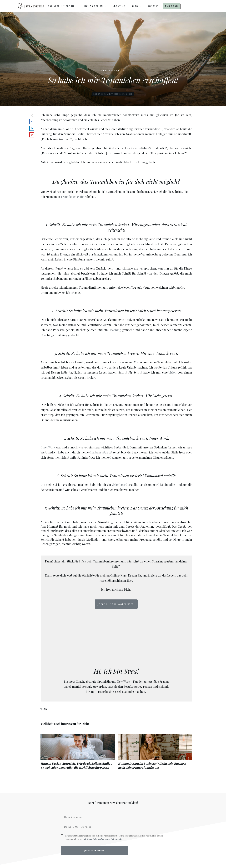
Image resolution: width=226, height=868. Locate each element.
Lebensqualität (103, 94)
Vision (173, 372)
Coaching (115, 330)
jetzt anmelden (94, 851)
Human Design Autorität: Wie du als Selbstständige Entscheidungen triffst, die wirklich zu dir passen (78, 753)
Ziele (129, 94)
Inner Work (48, 447)
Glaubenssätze (99, 452)
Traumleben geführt (74, 197)
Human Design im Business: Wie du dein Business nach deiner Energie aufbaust (155, 753)
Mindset (119, 94)
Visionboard (119, 485)
